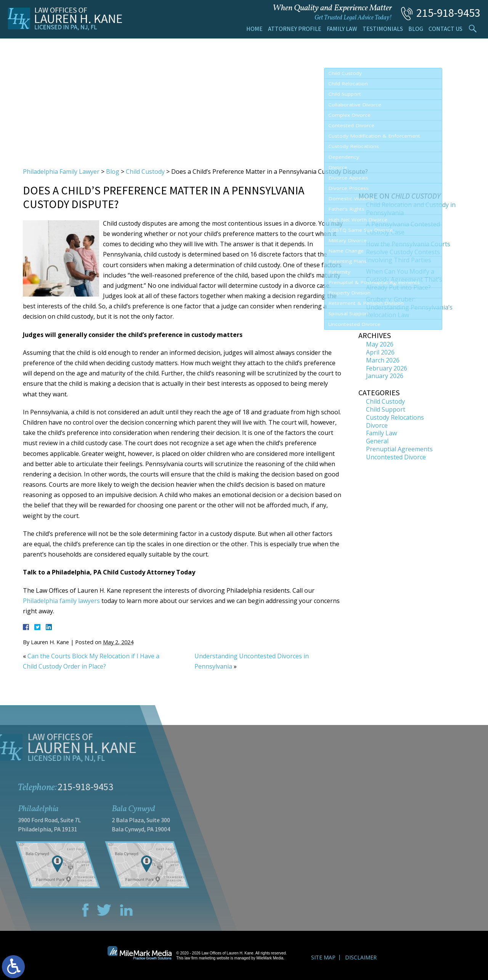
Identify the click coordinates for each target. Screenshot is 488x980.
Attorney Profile (295, 29)
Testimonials (383, 29)
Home (254, 29)
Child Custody (145, 172)
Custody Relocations (395, 417)
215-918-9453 (448, 13)
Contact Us (445, 29)
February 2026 (387, 368)
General (377, 441)
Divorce (377, 425)
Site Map (323, 957)
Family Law (342, 29)
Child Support (386, 409)
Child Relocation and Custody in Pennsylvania (411, 209)
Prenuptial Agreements (399, 449)
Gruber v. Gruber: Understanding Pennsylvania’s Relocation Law (409, 307)
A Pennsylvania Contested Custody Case (403, 228)
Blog (416, 29)
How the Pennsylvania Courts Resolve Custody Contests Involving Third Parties (408, 252)
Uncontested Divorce (396, 457)
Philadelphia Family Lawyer (61, 172)
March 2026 (383, 360)
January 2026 (385, 376)
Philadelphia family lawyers (61, 601)
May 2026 (380, 344)
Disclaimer (361, 957)
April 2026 (380, 352)
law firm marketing (200, 958)
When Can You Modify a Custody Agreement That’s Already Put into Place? (404, 279)
